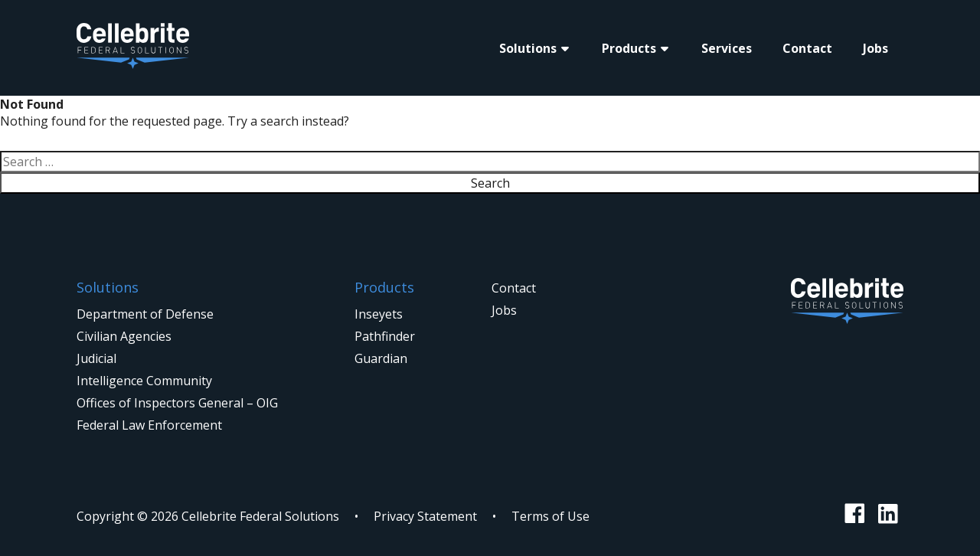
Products (629, 48)
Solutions (528, 48)
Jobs (875, 48)
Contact (807, 48)
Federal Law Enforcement (149, 425)
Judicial (96, 358)
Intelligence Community (144, 381)
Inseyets (379, 314)
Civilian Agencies (124, 336)
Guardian (381, 358)
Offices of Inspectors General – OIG (177, 403)
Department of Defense (145, 314)
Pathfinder (385, 336)
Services (727, 48)
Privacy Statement (425, 516)
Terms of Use (550, 516)
